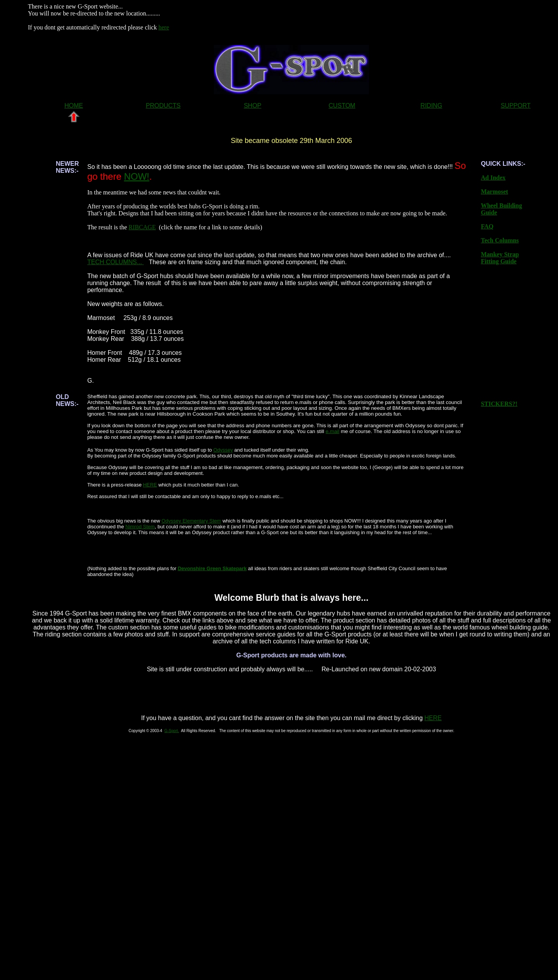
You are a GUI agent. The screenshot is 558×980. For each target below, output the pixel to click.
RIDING (431, 106)
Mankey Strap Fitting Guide (500, 258)
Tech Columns (500, 240)
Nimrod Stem (140, 527)
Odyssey (223, 450)
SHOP (252, 106)
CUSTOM (342, 106)
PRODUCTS (163, 106)
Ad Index (493, 178)
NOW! (137, 176)
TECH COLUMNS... (115, 262)
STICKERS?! (499, 404)
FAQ (487, 226)
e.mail (332, 431)
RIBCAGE (142, 227)
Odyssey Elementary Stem (191, 521)
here (164, 27)
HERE (150, 485)
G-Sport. (172, 731)
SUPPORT (516, 106)
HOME (74, 106)
